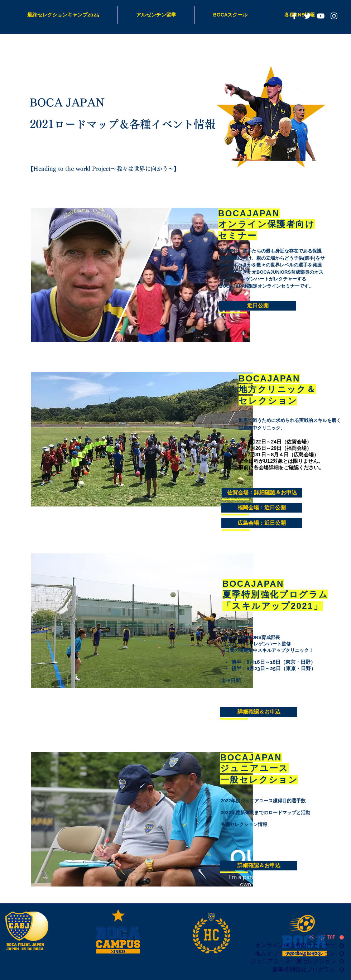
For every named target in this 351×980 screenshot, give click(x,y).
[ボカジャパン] (294, 16)
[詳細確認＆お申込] (259, 712)
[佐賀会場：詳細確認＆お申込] (262, 493)
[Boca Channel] (321, 16)
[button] (258, 306)
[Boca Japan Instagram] (334, 16)
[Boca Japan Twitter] (307, 16)
